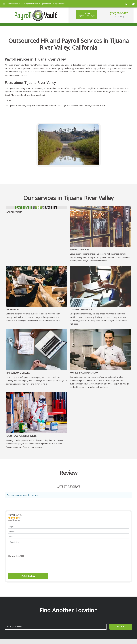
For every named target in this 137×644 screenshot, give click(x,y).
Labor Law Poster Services (21, 436)
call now (126, 4)
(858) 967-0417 (119, 13)
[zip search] (56, 627)
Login (86, 14)
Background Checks (18, 373)
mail (133, 4)
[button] (9, 518)
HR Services (13, 310)
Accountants (14, 212)
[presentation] (28, 564)
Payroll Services (80, 250)
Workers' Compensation (84, 373)
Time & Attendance (81, 310)
